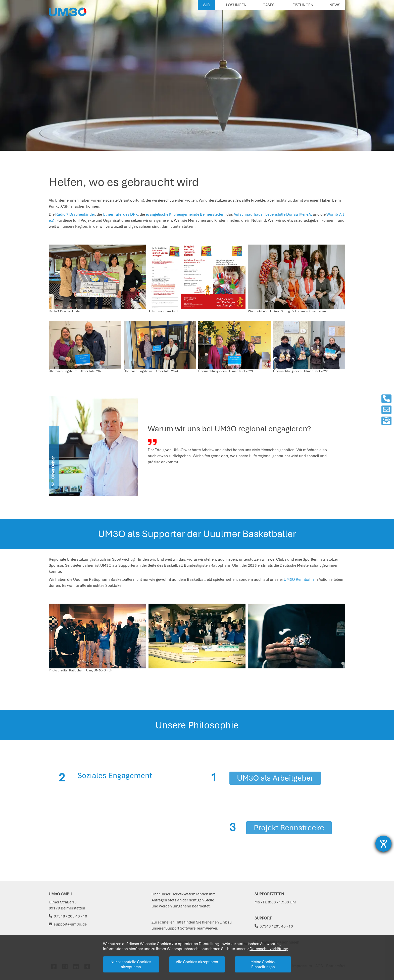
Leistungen (302, 5)
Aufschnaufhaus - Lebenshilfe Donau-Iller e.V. (273, 214)
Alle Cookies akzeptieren (197, 962)
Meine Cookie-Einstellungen (263, 964)
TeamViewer (207, 928)
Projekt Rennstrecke (289, 828)
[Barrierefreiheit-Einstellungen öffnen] (383, 844)
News (335, 5)
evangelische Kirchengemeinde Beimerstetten (185, 214)
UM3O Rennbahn (299, 580)
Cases (268, 5)
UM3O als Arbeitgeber (275, 778)
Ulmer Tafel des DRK (120, 214)
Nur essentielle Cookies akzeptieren (131, 964)
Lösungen (236, 5)
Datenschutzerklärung (269, 949)
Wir (206, 5)
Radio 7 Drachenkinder (75, 214)
